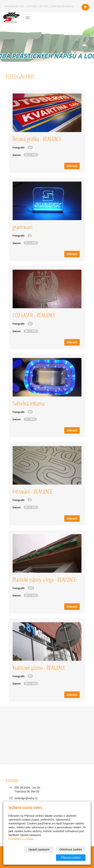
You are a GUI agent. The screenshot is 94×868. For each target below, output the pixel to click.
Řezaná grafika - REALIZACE (37, 139)
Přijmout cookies (71, 858)
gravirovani (22, 227)
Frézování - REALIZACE (33, 491)
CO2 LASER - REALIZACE (34, 315)
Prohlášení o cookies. (21, 839)
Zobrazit (72, 166)
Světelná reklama (28, 403)
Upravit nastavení (39, 849)
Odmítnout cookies (71, 849)
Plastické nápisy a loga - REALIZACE (44, 580)
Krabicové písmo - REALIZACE (39, 668)
